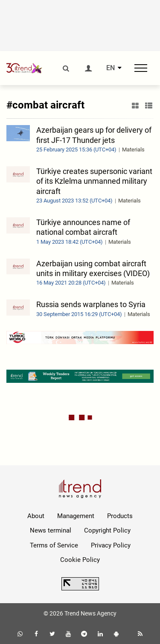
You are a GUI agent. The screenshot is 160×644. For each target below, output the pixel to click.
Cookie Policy (80, 560)
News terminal (51, 530)
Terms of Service (54, 545)
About (36, 516)
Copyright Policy (107, 530)
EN (111, 68)
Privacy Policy (111, 545)
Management (76, 516)
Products (120, 516)
